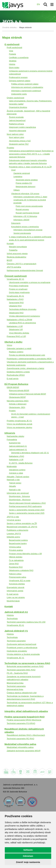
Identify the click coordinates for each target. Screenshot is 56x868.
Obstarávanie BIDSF (17, 397)
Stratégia (13, 61)
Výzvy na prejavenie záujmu (19, 427)
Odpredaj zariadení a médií (19, 348)
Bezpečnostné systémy (18, 540)
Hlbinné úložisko (16, 557)
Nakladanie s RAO (15, 299)
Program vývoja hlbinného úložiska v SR (25, 554)
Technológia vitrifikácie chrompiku (23, 309)
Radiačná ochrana (16, 124)
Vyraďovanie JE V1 (15, 279)
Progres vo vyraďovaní (18, 289)
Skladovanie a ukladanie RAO (21, 570)
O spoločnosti (12, 44)
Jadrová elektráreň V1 (18, 450)
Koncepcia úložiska (17, 584)
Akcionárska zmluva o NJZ (20, 141)
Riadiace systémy (16, 352)
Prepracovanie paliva (18, 577)
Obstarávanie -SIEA (17, 407)
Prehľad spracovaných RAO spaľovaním (25, 506)
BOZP (9, 260)
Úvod (13, 170)
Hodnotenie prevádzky (17, 651)
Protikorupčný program (18, 77)
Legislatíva (18, 177)
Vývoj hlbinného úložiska (19, 333)
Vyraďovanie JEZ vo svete (20, 581)
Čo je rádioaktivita (16, 560)
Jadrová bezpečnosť (17, 121)
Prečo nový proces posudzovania (29, 206)
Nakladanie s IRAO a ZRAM (19, 320)
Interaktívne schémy (17, 470)
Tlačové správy (15, 483)
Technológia (12, 619)
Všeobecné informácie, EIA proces (25, 194)
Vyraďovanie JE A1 (15, 296)
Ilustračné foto (15, 443)
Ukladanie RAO (15, 306)
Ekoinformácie (13, 601)
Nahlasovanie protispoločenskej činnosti (25, 270)
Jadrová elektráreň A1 (18, 446)
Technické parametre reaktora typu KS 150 (26, 622)
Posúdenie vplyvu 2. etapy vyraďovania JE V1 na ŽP (30, 167)
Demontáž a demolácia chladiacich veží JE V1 (30, 453)
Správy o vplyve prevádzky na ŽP (22, 523)
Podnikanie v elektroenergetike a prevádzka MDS (29, 359)
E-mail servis (13, 379)
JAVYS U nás (13, 517)
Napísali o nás (15, 490)
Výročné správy (14, 520)
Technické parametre (16, 641)
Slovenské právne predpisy (27, 180)
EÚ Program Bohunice (16, 384)
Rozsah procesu (22, 209)
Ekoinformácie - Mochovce (20, 500)
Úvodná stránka (9, 27)
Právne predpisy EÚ (24, 183)
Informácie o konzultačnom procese (28, 230)
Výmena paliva (15, 547)
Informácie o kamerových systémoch (26, 91)
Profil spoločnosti (14, 47)
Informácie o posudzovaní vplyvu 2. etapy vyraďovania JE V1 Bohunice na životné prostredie (30, 200)
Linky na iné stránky (16, 597)
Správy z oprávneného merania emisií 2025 (27, 513)
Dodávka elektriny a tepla (18, 372)
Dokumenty (16, 223)
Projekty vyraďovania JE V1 (19, 421)
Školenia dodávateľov (17, 257)
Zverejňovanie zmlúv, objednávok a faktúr (25, 368)
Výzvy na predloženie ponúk (19, 424)
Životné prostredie (16, 117)
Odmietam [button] (28, 856)
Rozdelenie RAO (16, 567)
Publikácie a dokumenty (17, 530)
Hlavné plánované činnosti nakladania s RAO (27, 503)
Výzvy (9, 345)
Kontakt (10, 244)
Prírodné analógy (16, 550)
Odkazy (17, 190)
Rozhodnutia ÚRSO (16, 375)
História (12, 64)
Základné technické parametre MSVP (24, 751)
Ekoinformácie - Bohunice (19, 496)
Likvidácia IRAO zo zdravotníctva (22, 323)
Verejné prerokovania (22, 233)
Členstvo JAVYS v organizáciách (22, 264)
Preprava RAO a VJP (16, 336)
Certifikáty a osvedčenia (19, 58)
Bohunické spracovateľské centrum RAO (25, 666)
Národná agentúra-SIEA (18, 401)
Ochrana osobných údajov (20, 81)
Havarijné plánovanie (18, 131)
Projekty (10, 148)
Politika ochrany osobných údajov (25, 84)
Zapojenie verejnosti (22, 173)
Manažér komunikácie (18, 247)
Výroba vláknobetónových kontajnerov (24, 316)
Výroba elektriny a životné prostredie (23, 654)
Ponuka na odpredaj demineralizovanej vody (27, 355)
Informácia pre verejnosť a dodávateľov (27, 87)
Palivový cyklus (15, 574)
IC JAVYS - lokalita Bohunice (21, 463)
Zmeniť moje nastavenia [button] (28, 862)
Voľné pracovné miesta (17, 254)
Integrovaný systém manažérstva (22, 127)
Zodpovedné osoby (19, 94)
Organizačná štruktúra (18, 107)
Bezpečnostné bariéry (18, 544)
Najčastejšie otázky (15, 436)
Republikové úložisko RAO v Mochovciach (26, 735)
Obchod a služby (13, 342)
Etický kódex (14, 68)
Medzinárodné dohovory (26, 187)
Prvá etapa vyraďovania (19, 286)
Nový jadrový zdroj (15, 134)
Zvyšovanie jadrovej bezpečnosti (22, 644)
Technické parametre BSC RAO (21, 670)
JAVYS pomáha (14, 267)
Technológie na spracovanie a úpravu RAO (27, 663)
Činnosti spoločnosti (16, 276)
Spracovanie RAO (16, 303)
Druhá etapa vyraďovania (19, 292)
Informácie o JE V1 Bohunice (25, 216)
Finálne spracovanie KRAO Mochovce (24, 720)
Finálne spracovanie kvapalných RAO (24, 717)
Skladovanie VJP (16, 330)
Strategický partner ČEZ (19, 144)
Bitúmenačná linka (15, 683)
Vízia (11, 51)
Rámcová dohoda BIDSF (19, 391)
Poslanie (12, 54)
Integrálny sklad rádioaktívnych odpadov (26, 711)
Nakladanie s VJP (15, 326)
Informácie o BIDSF (21, 220)
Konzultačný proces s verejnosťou (25, 227)
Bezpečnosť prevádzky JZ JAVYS (22, 527)
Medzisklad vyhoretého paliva (20, 744)
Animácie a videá (16, 473)
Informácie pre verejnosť (18, 493)
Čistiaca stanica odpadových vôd (22, 693)
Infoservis (10, 433)
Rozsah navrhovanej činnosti (27, 213)
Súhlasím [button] (28, 850)
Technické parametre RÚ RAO (20, 739)
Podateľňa (13, 250)
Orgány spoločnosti (15, 98)
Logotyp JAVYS (14, 534)
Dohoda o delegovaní (18, 404)
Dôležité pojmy (13, 537)
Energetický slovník (16, 587)
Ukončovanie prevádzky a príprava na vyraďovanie (30, 282)
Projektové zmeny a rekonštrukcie (22, 648)
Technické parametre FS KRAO (21, 723)
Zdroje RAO (14, 564)
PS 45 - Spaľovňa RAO (17, 673)
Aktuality (12, 486)
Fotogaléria (12, 440)
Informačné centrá (15, 591)
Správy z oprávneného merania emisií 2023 (27, 510)
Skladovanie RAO (16, 313)
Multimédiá (12, 466)
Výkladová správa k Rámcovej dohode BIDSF (28, 394)
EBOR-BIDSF (13, 387)
